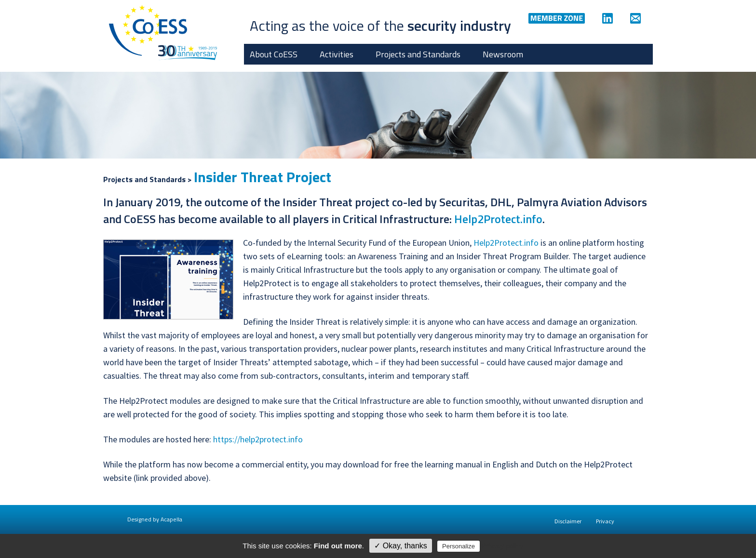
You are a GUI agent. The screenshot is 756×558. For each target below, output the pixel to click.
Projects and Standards (418, 54)
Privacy (605, 521)
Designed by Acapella (155, 519)
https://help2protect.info (258, 439)
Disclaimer (568, 521)
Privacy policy (502, 546)
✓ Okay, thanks (401, 546)
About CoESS (274, 54)
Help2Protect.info (498, 219)
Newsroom (503, 54)
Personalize (459, 546)
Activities (337, 54)
